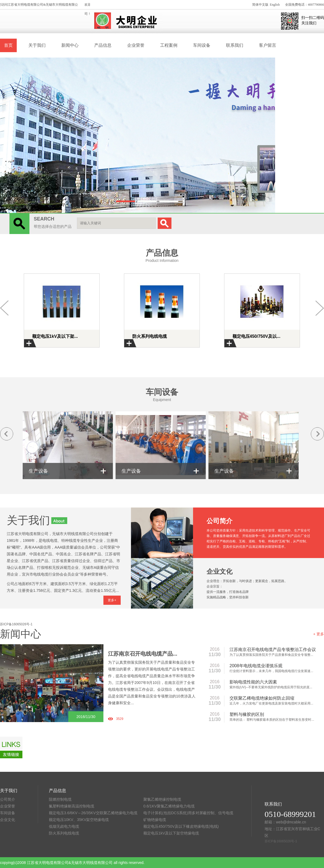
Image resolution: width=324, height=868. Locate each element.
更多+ (112, 600)
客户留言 (268, 45)
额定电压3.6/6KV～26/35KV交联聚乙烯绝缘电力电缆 (93, 813)
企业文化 (8, 820)
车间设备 (202, 45)
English (275, 5)
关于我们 (37, 45)
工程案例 (169, 45)
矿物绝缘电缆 (155, 820)
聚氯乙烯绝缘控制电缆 (162, 799)
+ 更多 (319, 634)
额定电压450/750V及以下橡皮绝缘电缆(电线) (181, 826)
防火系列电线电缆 (64, 833)
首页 (8, 45)
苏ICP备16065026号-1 (16, 624)
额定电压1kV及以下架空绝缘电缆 (171, 833)
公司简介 (8, 799)
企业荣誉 (136, 45)
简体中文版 (260, 5)
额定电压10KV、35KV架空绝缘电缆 (79, 820)
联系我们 (235, 45)
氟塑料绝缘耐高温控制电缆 (72, 806)
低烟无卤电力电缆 (64, 826)
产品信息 (103, 45)
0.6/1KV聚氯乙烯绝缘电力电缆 (169, 806)
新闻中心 (70, 45)
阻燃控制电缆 (60, 799)
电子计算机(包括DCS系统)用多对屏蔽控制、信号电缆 (188, 813)
